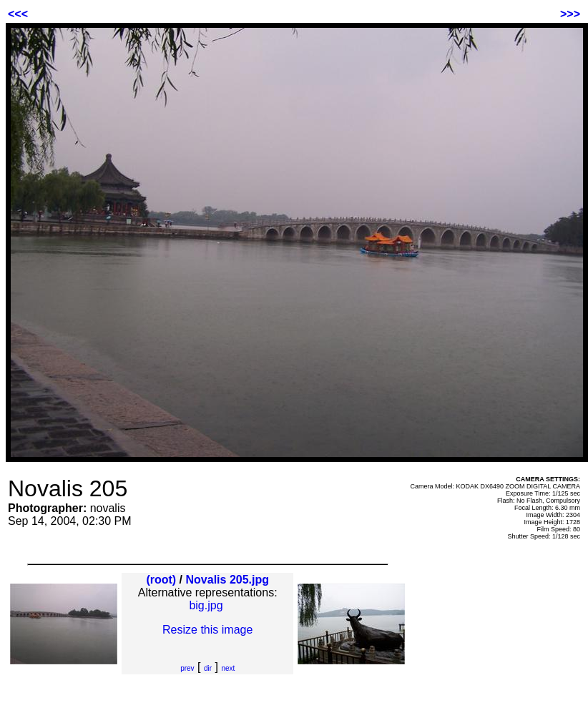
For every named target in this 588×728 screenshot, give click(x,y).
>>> (570, 14)
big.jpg (206, 605)
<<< (18, 14)
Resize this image (207, 630)
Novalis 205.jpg (228, 580)
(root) (161, 580)
